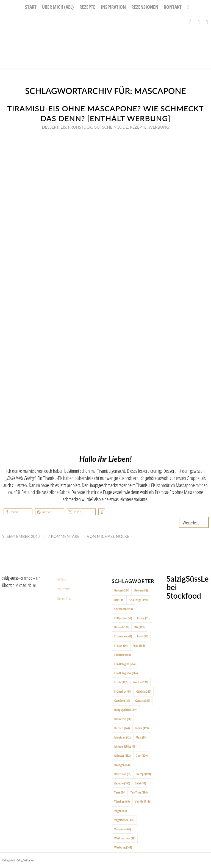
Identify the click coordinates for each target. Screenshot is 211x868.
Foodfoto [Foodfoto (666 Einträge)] (123, 655)
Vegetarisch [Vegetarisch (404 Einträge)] (124, 820)
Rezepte (138, 127)
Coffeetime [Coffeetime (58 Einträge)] (123, 618)
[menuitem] (31, 7)
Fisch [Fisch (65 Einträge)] (143, 636)
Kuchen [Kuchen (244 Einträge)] (122, 728)
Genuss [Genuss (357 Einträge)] (143, 700)
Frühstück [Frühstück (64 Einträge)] (123, 691)
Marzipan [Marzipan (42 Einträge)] (122, 737)
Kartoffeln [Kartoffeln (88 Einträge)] (123, 719)
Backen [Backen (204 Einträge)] (122, 590)
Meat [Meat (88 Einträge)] (141, 737)
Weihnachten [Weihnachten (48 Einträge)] (125, 838)
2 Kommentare (64, 536)
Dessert (50, 127)
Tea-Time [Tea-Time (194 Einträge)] (139, 792)
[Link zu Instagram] (199, 22)
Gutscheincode (111, 127)
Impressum (63, 589)
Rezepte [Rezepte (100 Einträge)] (122, 783)
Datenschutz (64, 599)
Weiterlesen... (194, 522)
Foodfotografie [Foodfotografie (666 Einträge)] (126, 673)
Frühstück (80, 127)
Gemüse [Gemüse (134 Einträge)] (122, 700)
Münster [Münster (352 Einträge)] (122, 755)
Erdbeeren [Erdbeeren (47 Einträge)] (123, 636)
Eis (63, 127)
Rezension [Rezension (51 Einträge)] (123, 774)
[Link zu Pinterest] (207, 22)
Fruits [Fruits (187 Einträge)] (121, 682)
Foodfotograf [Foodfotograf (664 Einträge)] (125, 664)
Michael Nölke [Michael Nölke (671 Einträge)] (126, 746)
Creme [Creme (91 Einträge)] (143, 618)
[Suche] (187, 7)
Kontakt (61, 579)
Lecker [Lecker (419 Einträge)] (142, 728)
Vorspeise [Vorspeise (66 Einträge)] (123, 829)
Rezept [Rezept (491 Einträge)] (144, 774)
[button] (18, 512)
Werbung (159, 127)
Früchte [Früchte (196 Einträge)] (140, 682)
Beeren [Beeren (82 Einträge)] (141, 590)
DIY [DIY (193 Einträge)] (139, 627)
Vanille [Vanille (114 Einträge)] (142, 801)
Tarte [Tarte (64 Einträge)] (120, 792)
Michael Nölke (113, 536)
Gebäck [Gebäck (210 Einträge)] (144, 691)
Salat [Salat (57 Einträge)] (141, 783)
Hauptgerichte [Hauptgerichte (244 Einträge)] (126, 710)
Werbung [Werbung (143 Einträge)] (123, 847)
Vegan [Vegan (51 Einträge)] (120, 811)
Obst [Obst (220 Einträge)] (142, 755)
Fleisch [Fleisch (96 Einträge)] (121, 646)
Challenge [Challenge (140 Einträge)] (138, 600)
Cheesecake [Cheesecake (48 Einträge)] (123, 609)
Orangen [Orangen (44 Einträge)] (122, 765)
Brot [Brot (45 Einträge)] (119, 600)
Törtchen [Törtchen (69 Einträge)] (122, 801)
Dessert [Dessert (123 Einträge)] (122, 627)
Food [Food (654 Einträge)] (139, 646)
